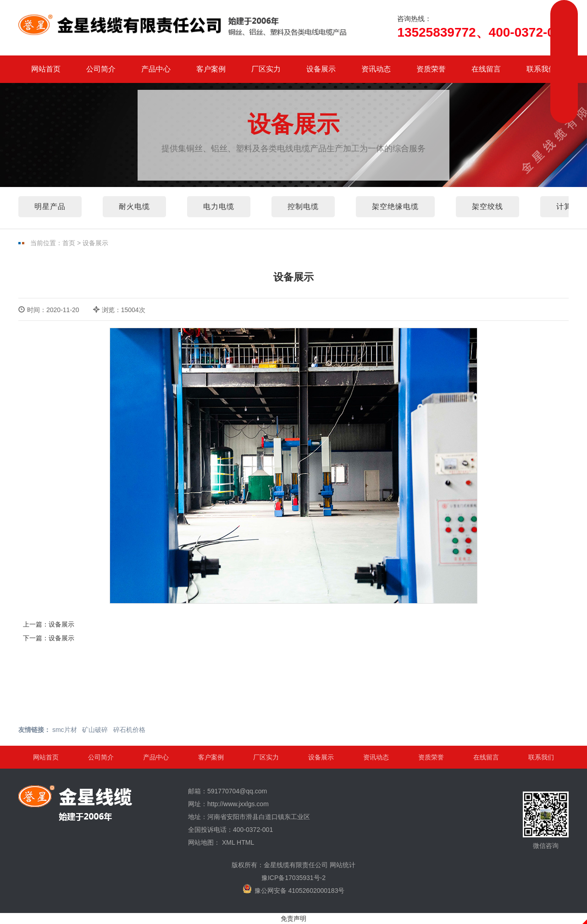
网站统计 (343, 865)
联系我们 (541, 69)
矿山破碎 (95, 730)
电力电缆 (219, 206)
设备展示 (321, 69)
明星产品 (50, 206)
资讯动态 (376, 69)
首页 (69, 243)
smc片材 (65, 730)
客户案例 (211, 69)
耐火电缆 (134, 206)
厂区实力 (266, 69)
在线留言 (486, 69)
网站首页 (46, 69)
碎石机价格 (129, 730)
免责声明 (293, 918)
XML (228, 842)
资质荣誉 (431, 69)
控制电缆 (303, 206)
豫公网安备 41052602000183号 (294, 889)
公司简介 (101, 69)
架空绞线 (487, 206)
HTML (245, 842)
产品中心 (156, 69)
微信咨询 (546, 820)
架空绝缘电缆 (395, 206)
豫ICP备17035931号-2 (293, 878)
